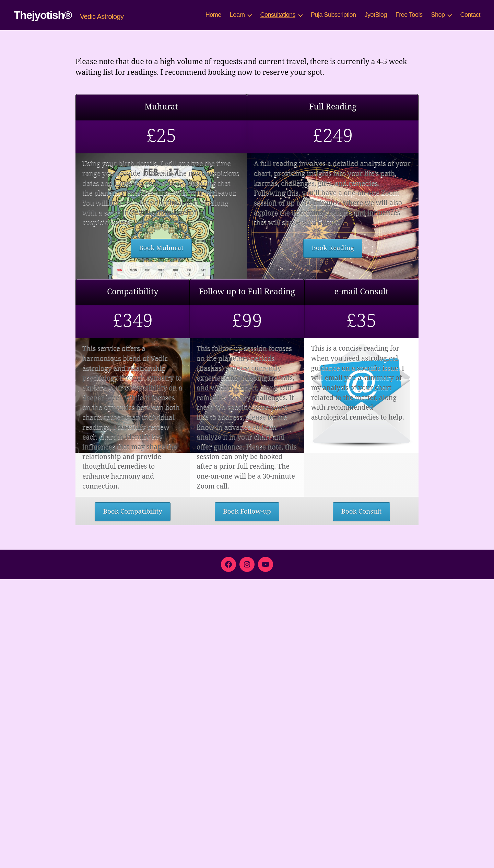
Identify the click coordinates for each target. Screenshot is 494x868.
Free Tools (409, 15)
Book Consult (361, 799)
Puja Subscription (333, 15)
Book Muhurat (161, 420)
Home (213, 15)
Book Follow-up (247, 799)
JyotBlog (376, 15)
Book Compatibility (132, 799)
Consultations (278, 15)
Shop (438, 15)
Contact (470, 15)
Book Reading (333, 420)
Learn (237, 15)
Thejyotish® (43, 15)
